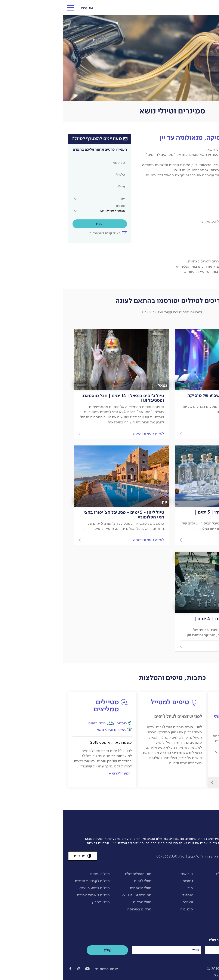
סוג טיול (58, 206)
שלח (37, 224)
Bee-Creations (184, 975)
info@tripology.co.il (196, 856)
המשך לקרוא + (57, 773)
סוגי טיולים (192, 128)
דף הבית (208, 128)
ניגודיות (20, 856)
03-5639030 (104, 856)
